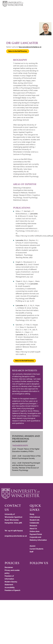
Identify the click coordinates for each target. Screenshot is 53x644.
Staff (31, 552)
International (35, 517)
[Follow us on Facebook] (30, 568)
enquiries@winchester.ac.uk (16, 536)
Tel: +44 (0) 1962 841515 (14, 531)
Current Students (36, 549)
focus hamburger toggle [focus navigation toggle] (47, 4)
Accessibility (10, 587)
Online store (35, 531)
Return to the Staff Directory (18, 51)
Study (32, 514)
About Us (33, 529)
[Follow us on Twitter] (31, 568)
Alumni (32, 546)
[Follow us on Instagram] (32, 568)
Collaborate (34, 523)
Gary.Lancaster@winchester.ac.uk (30, 47)
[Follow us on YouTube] (33, 568)
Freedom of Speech (12, 590)
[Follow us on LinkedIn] (34, 568)
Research (33, 526)
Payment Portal (36, 534)
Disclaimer (9, 567)
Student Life (35, 520)
